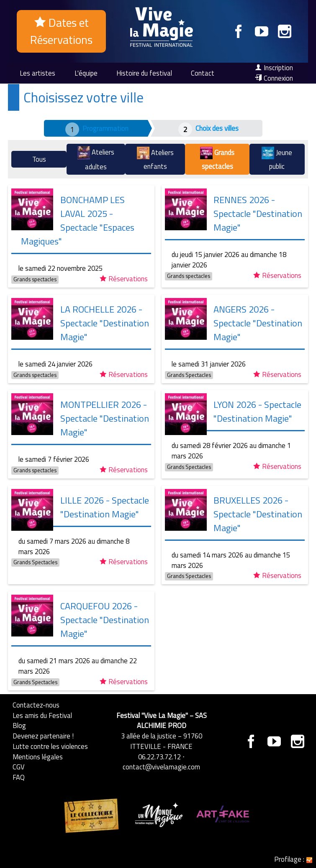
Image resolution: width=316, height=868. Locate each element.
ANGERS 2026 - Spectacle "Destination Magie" (258, 323)
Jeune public (277, 159)
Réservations (124, 279)
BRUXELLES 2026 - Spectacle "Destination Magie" (258, 514)
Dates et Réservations (61, 31)
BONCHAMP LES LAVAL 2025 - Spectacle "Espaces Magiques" (78, 220)
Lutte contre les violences (50, 746)
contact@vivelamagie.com (161, 767)
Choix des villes (217, 128)
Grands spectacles (217, 159)
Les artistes (37, 73)
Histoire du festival (144, 73)
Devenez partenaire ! (43, 736)
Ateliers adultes (96, 159)
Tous (39, 159)
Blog (19, 725)
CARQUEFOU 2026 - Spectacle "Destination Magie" (105, 620)
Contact (203, 73)
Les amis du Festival (42, 715)
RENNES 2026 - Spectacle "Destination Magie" (258, 214)
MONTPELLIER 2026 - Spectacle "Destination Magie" (105, 418)
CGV (19, 767)
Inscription (274, 68)
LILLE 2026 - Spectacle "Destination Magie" (105, 507)
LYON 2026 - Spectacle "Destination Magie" (257, 411)
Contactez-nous (36, 705)
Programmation (105, 128)
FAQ (19, 777)
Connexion (274, 78)
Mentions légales (38, 757)
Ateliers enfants (155, 159)
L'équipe (86, 73)
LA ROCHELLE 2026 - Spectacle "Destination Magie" (105, 323)
